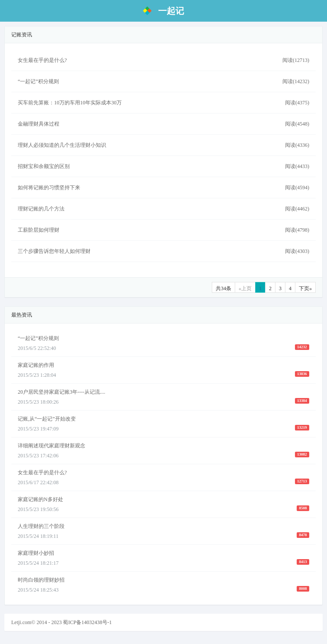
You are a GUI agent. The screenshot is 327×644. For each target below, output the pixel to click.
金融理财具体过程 (39, 124)
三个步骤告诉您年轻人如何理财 (54, 251)
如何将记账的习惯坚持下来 (49, 188)
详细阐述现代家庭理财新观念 (52, 446)
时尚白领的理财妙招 (41, 580)
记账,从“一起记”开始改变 (47, 419)
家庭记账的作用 (36, 365)
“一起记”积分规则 (38, 81)
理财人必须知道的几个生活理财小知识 (62, 145)
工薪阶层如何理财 (39, 230)
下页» (305, 288)
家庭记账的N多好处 (40, 499)
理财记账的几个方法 (41, 209)
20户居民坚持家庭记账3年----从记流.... (62, 392)
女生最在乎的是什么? (42, 60)
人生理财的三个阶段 (41, 526)
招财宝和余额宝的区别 (44, 166)
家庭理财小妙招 (36, 553)
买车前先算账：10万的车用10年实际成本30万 (70, 103)
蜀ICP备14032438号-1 (87, 622)
